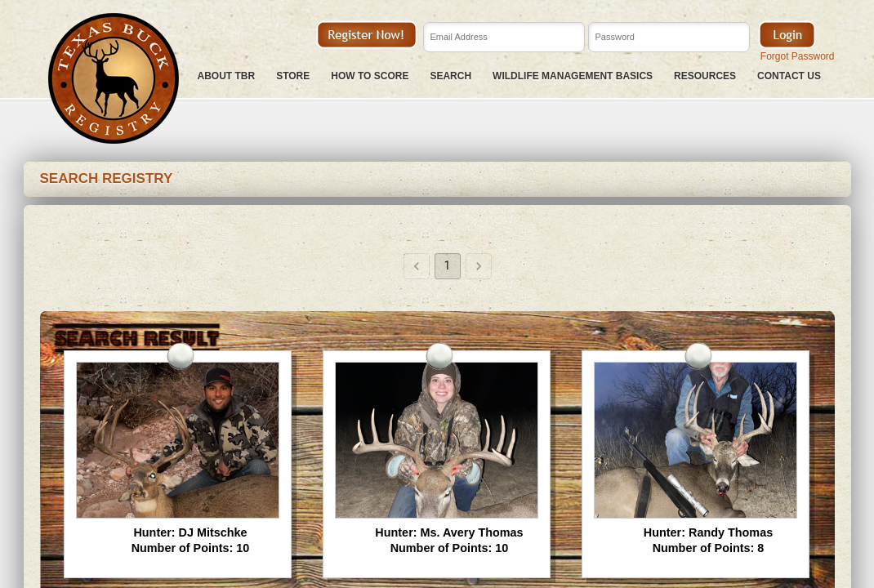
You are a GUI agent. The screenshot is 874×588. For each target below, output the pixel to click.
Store (293, 76)
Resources (705, 76)
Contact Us (789, 76)
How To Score (370, 76)
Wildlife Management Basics (573, 76)
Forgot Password (798, 56)
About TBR (227, 76)
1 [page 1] (448, 266)
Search (450, 76)
